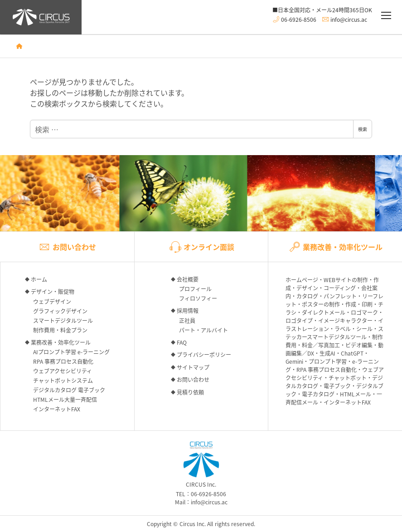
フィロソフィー (198, 298)
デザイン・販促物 (53, 291)
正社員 (187, 320)
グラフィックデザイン (60, 311)
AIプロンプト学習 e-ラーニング (71, 352)
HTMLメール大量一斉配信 (65, 399)
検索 (363, 129)
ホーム (39, 279)
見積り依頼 (190, 392)
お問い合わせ (193, 379)
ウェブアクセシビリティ (63, 371)
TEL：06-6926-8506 (201, 494)
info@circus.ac (349, 19)
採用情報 (188, 310)
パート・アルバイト (203, 330)
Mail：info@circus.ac (201, 502)
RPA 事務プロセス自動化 (63, 361)
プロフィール (195, 289)
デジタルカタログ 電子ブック (69, 390)
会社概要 (188, 279)
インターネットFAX (57, 409)
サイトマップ (193, 367)
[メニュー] (386, 16)
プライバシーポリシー (204, 354)
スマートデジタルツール (63, 320)
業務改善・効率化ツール (61, 342)
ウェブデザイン (52, 301)
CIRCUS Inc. (201, 465)
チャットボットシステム (63, 380)
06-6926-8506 (299, 19)
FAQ (182, 342)
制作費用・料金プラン (60, 330)
